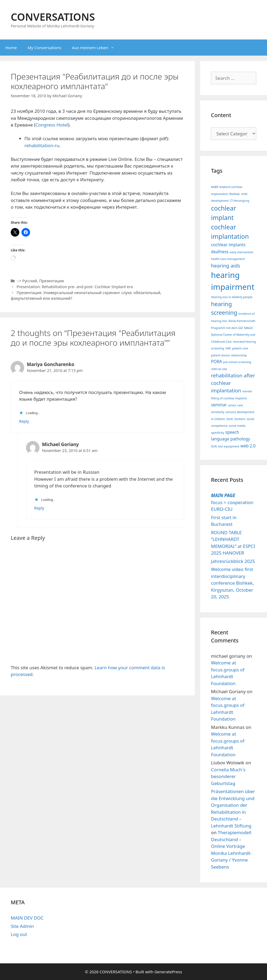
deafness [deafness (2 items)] (220, 252)
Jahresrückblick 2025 (233, 561)
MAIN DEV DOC (27, 918)
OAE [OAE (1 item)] (228, 348)
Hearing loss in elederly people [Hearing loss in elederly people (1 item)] (232, 297)
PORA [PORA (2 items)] (216, 361)
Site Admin (22, 926)
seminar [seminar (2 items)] (219, 405)
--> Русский (27, 281)
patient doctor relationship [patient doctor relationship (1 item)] (229, 355)
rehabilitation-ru (42, 145)
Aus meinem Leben (96, 48)
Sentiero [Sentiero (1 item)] (240, 419)
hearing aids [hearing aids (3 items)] (226, 265)
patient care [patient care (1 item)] (240, 348)
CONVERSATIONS (53, 17)
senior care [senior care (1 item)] (235, 405)
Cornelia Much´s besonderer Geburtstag (228, 776)
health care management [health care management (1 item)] (228, 259)
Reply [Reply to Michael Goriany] (39, 508)
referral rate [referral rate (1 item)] (219, 369)
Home (11, 48)
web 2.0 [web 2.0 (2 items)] (248, 446)
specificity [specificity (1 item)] (217, 433)
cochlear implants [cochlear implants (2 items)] (228, 245)
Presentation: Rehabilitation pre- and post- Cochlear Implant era (75, 287)
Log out (19, 934)
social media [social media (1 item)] (237, 426)
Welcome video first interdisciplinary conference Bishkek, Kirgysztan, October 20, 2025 (232, 583)
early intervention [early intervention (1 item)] (242, 252)
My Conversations (45, 48)
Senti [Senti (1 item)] (230, 419)
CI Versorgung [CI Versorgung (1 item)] (240, 201)
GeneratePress (168, 972)
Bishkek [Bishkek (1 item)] (235, 194)
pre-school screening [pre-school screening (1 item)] (237, 362)
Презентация (52, 281)
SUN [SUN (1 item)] (214, 446)
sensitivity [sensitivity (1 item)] (218, 412)
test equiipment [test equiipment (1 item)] (228, 446)
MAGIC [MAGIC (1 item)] (248, 328)
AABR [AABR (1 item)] (215, 187)
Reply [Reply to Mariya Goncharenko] (24, 421)
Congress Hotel (52, 125)
